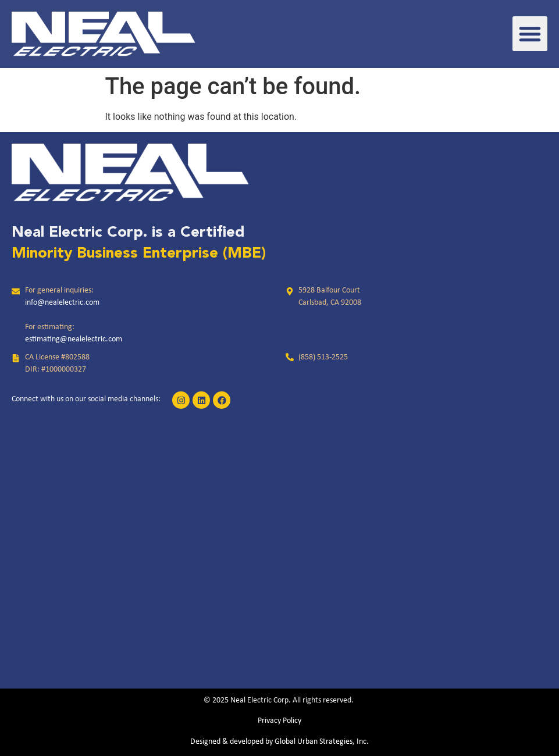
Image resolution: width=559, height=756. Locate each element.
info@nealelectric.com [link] (62, 303)
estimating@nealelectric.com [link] (74, 339)
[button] (530, 34)
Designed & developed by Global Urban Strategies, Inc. (279, 742)
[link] (104, 34)
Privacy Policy (279, 721)
